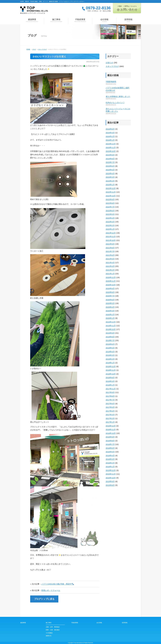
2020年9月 (110, 288)
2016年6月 (110, 448)
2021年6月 (110, 255)
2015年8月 (110, 485)
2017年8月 (110, 396)
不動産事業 (80, 20)
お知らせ (109, 63)
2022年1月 (110, 229)
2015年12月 (111, 470)
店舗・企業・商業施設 (53, 627)
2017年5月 (110, 407)
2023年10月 (111, 151)
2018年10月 (111, 374)
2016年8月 (110, 441)
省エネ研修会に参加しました (118, 96)
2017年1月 (110, 422)
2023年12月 (111, 144)
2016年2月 (110, 463)
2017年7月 (110, 400)
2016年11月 (111, 429)
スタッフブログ (112, 66)
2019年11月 (111, 326)
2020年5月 (110, 303)
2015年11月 (111, 474)
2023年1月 (110, 185)
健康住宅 (49, 636)
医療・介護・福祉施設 (53, 630)
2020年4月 (110, 307)
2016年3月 (110, 459)
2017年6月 (110, 404)
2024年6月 (110, 129)
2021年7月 (110, 251)
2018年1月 (110, 385)
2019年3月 (110, 355)
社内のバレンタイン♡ (115, 103)
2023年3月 (110, 177)
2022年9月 (110, 199)
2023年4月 (110, 174)
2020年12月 (111, 277)
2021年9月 (110, 244)
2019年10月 (111, 329)
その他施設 (49, 633)
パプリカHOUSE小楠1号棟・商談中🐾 (58, 584)
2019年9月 (110, 333)
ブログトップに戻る (44, 599)
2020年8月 (110, 292)
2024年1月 (110, 140)
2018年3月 (110, 381)
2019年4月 (110, 352)
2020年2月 (110, 315)
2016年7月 (110, 444)
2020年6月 (110, 300)
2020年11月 (111, 281)
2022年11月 (111, 192)
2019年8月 (110, 337)
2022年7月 (110, 207)
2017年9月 (110, 392)
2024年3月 (110, 133)
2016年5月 (110, 452)
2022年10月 (111, 196)
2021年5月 (110, 259)
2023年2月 (110, 181)
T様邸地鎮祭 (111, 82)
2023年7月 (110, 162)
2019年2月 (110, 359)
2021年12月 (111, 233)
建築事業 (32, 20)
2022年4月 (110, 218)
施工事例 (56, 20)
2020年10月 (111, 285)
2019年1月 (110, 363)
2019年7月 (110, 340)
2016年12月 (111, 426)
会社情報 (104, 20)
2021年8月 (110, 248)
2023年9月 (110, 155)
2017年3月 (110, 415)
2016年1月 (110, 467)
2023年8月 (110, 159)
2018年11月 (111, 370)
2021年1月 (110, 274)
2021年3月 (110, 266)
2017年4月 (110, 411)
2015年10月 (111, 478)
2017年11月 (111, 389)
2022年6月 (110, 211)
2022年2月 (110, 225)
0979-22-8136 (98, 8)
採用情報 (128, 20)
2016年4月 (110, 456)
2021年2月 (110, 270)
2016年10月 (111, 433)
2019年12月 (111, 322)
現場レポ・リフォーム (51, 590)
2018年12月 (111, 366)
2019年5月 (110, 348)
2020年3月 (110, 311)
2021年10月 (111, 240)
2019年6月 (110, 344)
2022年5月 (110, 214)
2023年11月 (111, 147)
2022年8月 (110, 203)
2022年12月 (111, 188)
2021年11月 (111, 237)
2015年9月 (110, 481)
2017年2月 (110, 418)
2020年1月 (110, 318)
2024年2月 (110, 136)
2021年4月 (110, 263)
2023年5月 (110, 170)
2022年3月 (110, 222)
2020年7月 (110, 296)
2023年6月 (110, 166)
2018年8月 (110, 378)
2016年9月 (110, 437)
